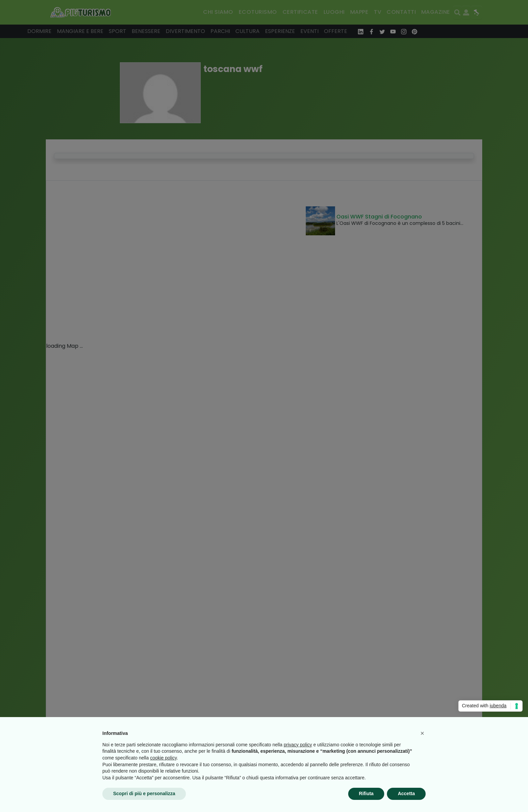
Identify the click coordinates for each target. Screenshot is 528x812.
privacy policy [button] (298, 745)
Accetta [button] (406, 793)
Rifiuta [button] (366, 793)
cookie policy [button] (163, 758)
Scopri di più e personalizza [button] (144, 793)
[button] (422, 733)
